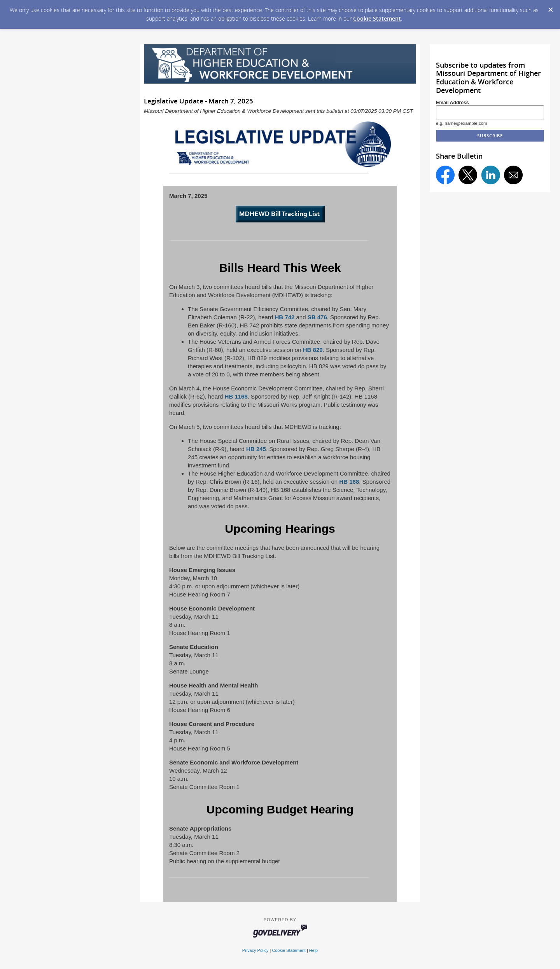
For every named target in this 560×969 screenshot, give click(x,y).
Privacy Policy (255, 950)
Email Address (452, 103)
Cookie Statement (377, 18)
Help (313, 950)
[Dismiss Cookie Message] (550, 7)
